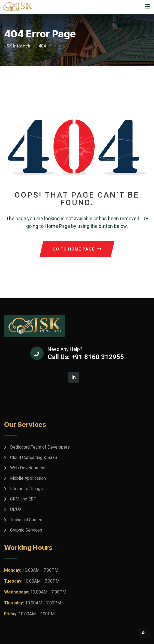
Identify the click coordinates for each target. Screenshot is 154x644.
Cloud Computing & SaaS (34, 457)
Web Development (28, 468)
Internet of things (26, 489)
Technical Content (27, 520)
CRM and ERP (23, 499)
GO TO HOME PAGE (77, 249)
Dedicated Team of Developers (40, 447)
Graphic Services (26, 530)
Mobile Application (28, 478)
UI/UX (16, 509)
